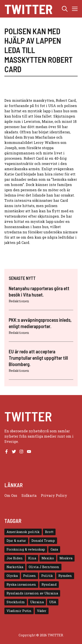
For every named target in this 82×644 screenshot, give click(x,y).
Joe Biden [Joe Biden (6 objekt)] (15, 558)
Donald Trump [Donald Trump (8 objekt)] (43, 541)
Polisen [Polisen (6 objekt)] (30, 576)
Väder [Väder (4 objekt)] (42, 611)
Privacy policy (54, 495)
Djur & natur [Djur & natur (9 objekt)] (16, 541)
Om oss (11, 495)
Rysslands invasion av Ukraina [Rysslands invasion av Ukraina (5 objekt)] (32, 593)
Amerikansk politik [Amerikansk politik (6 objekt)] (23, 532)
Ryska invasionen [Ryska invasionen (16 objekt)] (21, 584)
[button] (65, 9)
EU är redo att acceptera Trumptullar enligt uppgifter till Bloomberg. (38, 358)
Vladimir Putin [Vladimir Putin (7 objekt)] (19, 611)
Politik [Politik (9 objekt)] (47, 576)
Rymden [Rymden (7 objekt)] (65, 576)
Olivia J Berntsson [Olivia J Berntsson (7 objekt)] (44, 567)
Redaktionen (19, 301)
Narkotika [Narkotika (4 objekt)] (15, 567)
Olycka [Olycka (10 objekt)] (12, 576)
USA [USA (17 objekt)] (53, 602)
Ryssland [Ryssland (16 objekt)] (49, 584)
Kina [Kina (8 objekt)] (32, 558)
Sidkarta (29, 495)
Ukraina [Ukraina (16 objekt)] (37, 602)
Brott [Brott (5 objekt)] (49, 532)
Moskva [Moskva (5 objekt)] (66, 558)
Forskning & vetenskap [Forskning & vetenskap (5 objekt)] (26, 549)
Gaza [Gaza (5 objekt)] (54, 549)
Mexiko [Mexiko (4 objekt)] (48, 558)
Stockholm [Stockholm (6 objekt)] (16, 602)
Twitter (28, 9)
